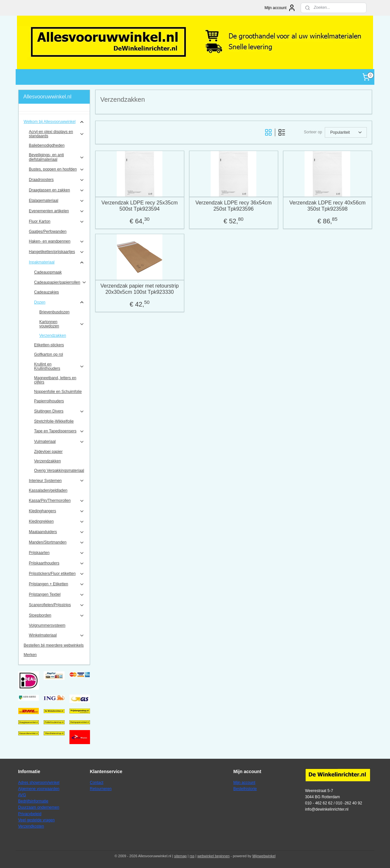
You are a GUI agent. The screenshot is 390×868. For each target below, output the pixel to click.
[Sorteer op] (345, 132)
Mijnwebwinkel (264, 856)
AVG (22, 795)
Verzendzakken (53, 336)
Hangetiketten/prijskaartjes (57, 252)
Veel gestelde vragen (37, 820)
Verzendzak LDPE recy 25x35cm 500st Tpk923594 (140, 206)
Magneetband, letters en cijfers (55, 380)
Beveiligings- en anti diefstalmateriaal (57, 157)
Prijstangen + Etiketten (57, 584)
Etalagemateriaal (57, 201)
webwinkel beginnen (213, 856)
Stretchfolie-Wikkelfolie (54, 421)
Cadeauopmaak (48, 272)
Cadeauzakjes (47, 292)
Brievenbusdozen (55, 312)
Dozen (60, 302)
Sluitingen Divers (60, 412)
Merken (30, 655)
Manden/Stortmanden (57, 543)
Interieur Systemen (57, 481)
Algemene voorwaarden (39, 789)
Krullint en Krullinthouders (60, 366)
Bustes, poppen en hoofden (57, 170)
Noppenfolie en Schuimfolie (58, 392)
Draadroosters (57, 180)
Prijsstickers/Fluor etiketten (57, 574)
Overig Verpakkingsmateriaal (59, 471)
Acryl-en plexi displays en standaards (57, 134)
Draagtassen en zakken (57, 190)
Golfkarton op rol (49, 354)
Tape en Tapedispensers (60, 431)
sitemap (180, 856)
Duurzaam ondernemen (39, 807)
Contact (97, 783)
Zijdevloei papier (48, 452)
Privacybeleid (30, 814)
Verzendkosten (31, 826)
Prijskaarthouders (57, 563)
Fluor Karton (57, 222)
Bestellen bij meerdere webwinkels (54, 645)
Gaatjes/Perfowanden (48, 232)
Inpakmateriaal (57, 262)
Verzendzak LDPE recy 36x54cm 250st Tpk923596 (233, 206)
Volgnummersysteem (47, 625)
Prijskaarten (57, 553)
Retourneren (101, 789)
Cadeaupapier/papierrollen (60, 282)
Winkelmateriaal (57, 636)
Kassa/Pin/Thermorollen (57, 501)
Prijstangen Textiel (57, 595)
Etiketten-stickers (49, 345)
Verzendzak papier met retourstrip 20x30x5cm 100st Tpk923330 (140, 289)
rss (192, 856)
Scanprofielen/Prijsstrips (57, 605)
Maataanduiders (57, 532)
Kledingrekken (57, 522)
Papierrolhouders (49, 401)
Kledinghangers (57, 511)
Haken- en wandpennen (57, 242)
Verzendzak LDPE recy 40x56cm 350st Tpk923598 (327, 206)
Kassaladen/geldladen (48, 490)
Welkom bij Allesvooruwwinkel (54, 122)
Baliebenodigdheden (47, 145)
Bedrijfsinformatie (33, 801)
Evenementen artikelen (57, 211)
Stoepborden (57, 616)
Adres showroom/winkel (39, 783)
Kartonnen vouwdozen (62, 324)
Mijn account (280, 8)
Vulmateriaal (60, 442)
